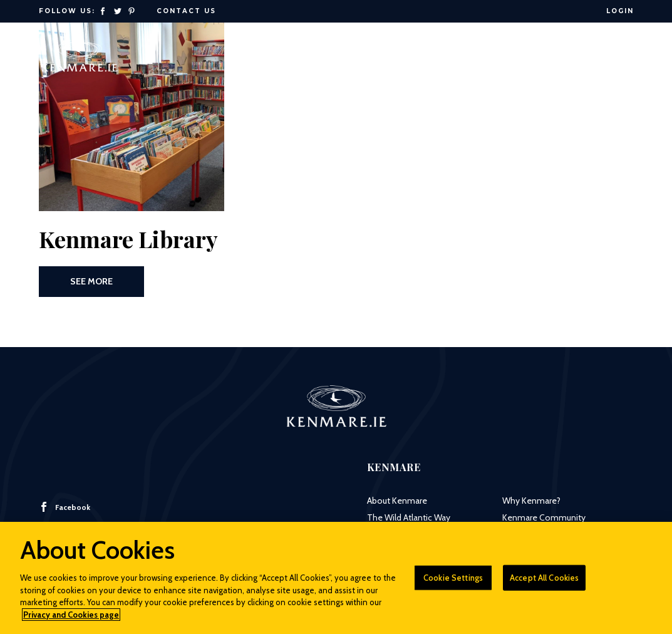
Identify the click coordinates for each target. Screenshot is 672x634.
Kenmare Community (544, 517)
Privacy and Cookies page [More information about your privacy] (71, 620)
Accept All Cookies (544, 583)
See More (91, 281)
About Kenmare (397, 501)
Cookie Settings (453, 583)
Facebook (65, 507)
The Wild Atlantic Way (409, 517)
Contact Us (186, 11)
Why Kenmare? (531, 501)
